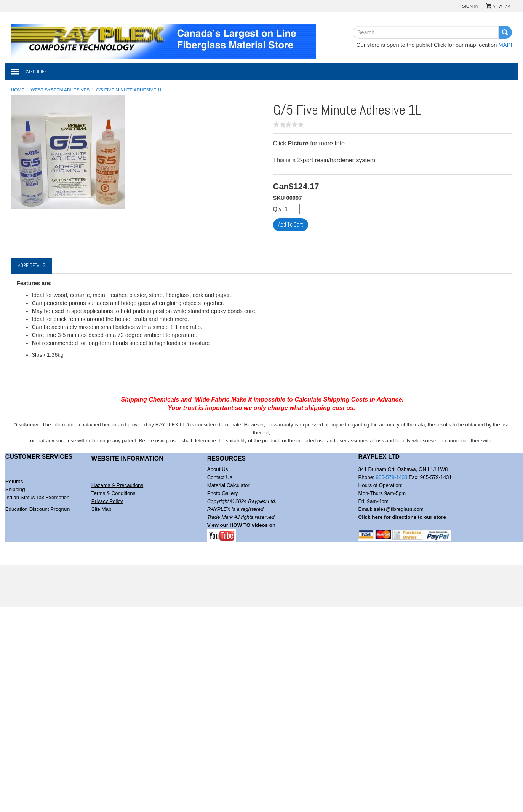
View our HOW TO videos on (242, 525)
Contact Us (220, 477)
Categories (36, 72)
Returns (14, 481)
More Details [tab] (31, 266)
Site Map (102, 509)
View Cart (503, 6)
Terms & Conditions (114, 493)
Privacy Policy (107, 501)
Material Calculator (228, 485)
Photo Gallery (223, 493)
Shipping (15, 489)
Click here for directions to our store (402, 517)
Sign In (470, 6)
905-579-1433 (392, 477)
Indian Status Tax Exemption (38, 497)
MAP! (505, 45)
